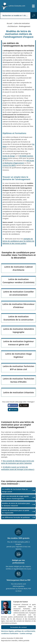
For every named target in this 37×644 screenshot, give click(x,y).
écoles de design (9, 156)
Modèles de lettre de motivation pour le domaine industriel (16, 504)
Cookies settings (26, 633)
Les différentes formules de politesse (16, 517)
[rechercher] (34, 15)
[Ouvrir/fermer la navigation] (33, 6)
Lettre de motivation (22, 23)
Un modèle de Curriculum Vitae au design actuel (15, 490)
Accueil (10, 23)
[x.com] (6, 612)
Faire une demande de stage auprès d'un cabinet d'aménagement (15, 497)
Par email (13, 410)
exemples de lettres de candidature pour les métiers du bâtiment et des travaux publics (18, 241)
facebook (13, 405)
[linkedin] (9, 612)
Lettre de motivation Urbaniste (18, 392)
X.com (24, 405)
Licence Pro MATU (9, 165)
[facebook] (3, 612)
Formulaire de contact (18, 627)
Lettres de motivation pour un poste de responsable (16, 512)
